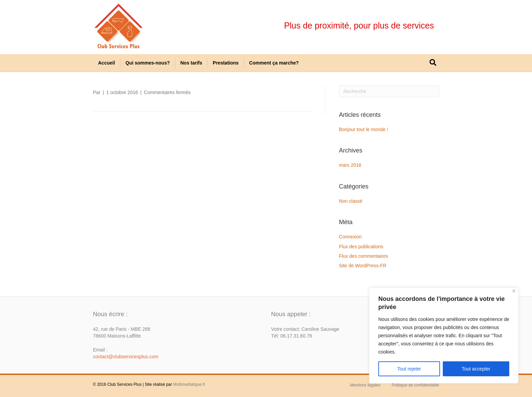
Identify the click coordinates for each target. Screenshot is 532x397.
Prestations (226, 63)
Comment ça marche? (274, 63)
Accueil (107, 63)
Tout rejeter (409, 369)
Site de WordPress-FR (363, 266)
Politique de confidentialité (415, 385)
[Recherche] (433, 62)
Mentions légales (365, 385)
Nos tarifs (192, 63)
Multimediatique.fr (189, 384)
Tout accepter (476, 369)
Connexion (350, 237)
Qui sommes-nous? (148, 63)
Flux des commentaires (364, 256)
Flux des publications (361, 247)
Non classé (351, 201)
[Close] (514, 291)
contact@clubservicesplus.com (126, 357)
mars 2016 (350, 165)
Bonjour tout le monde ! (364, 129)
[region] (444, 336)
